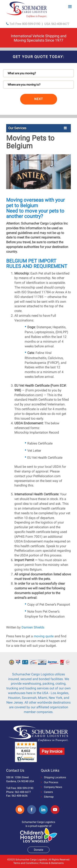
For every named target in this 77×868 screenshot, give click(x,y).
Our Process (50, 782)
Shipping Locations (53, 777)
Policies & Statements (52, 863)
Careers (47, 792)
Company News (52, 787)
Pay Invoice (52, 751)
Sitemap (47, 797)
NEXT (39, 99)
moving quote (44, 636)
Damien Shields (33, 627)
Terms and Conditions (26, 863)
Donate (38, 850)
